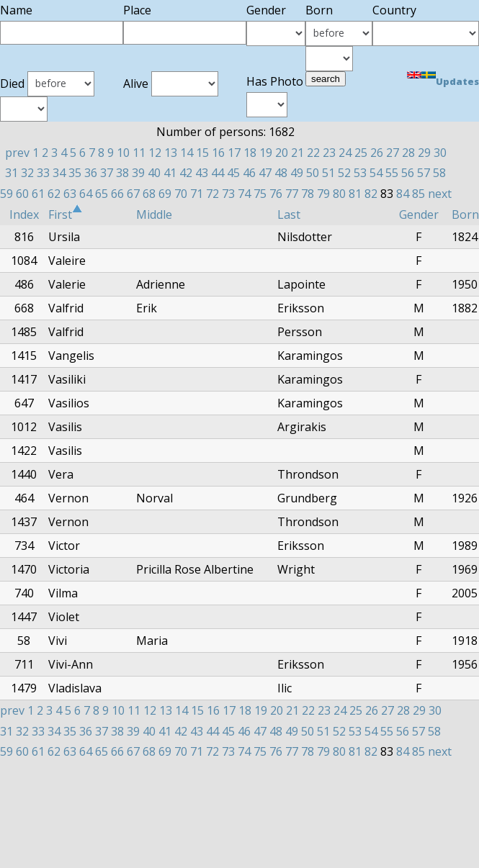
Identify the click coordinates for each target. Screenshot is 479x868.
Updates (457, 81)
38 (122, 173)
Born (465, 214)
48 (281, 173)
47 (265, 173)
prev (17, 153)
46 (249, 173)
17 (234, 153)
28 (408, 153)
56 (408, 173)
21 (297, 153)
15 (202, 153)
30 (440, 153)
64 (86, 194)
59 (6, 194)
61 (38, 194)
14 (187, 153)
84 (403, 194)
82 (371, 194)
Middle (154, 214)
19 (266, 153)
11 (139, 153)
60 (22, 194)
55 (392, 173)
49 (297, 173)
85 (418, 194)
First (66, 214)
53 (360, 173)
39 (138, 173)
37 (107, 173)
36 (91, 173)
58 (439, 173)
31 (12, 173)
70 (181, 194)
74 (244, 194)
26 (377, 153)
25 (361, 153)
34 (59, 173)
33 (43, 173)
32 (27, 173)
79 (323, 194)
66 (117, 194)
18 (250, 153)
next (440, 194)
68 (149, 194)
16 (218, 153)
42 (186, 173)
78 (308, 194)
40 (154, 173)
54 (376, 173)
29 (424, 153)
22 (313, 153)
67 (133, 194)
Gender (419, 214)
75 (260, 194)
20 (282, 153)
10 (123, 153)
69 (165, 194)
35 (75, 173)
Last (289, 214)
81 (355, 194)
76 (276, 194)
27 (393, 153)
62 (54, 194)
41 (170, 173)
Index (24, 214)
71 (197, 194)
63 (70, 194)
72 (212, 194)
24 (345, 153)
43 (202, 173)
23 (329, 153)
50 (313, 173)
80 (339, 194)
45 (233, 173)
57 (424, 173)
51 (328, 173)
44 (218, 173)
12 (155, 153)
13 (171, 153)
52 (344, 173)
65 (102, 194)
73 (228, 194)
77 (292, 194)
